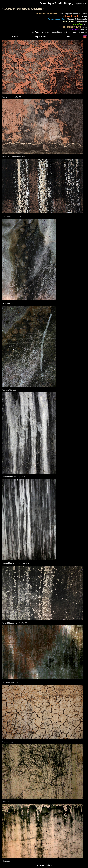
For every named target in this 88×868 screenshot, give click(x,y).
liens (68, 37)
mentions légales (45, 865)
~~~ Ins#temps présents (38, 32)
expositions (40, 37)
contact (14, 37)
